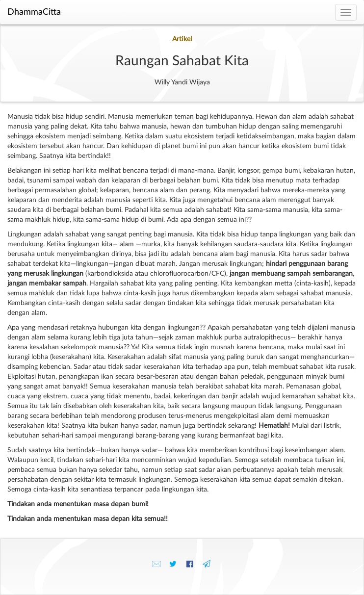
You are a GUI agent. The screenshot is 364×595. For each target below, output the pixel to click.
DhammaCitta (34, 12)
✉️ (156, 564)
